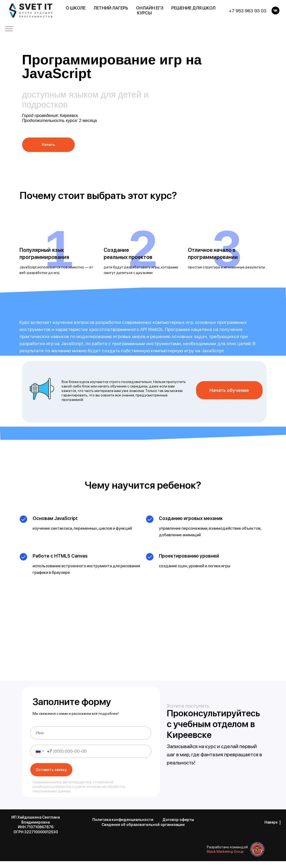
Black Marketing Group (225, 851)
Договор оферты (178, 820)
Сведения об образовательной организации (143, 825)
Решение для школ (193, 8)
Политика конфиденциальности (123, 820)
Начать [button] (48, 145)
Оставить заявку (51, 770)
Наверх (273, 823)
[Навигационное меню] (9, 29)
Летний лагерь (111, 8)
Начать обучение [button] (229, 390)
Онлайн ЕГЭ (150, 8)
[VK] (275, 11)
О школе (76, 8)
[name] (91, 733)
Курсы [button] (144, 13)
